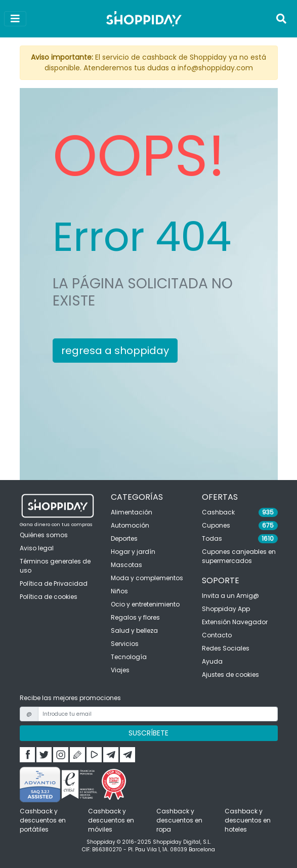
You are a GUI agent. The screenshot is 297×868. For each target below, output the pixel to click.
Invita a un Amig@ (230, 596)
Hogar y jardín (133, 552)
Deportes (124, 538)
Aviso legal (37, 548)
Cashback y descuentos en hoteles (248, 820)
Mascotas (126, 565)
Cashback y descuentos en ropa (179, 820)
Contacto (217, 635)
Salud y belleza (134, 631)
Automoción (130, 525)
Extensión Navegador (235, 622)
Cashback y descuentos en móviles (111, 820)
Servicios (125, 644)
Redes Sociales (226, 648)
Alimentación (132, 512)
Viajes (120, 670)
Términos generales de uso (55, 566)
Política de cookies (49, 597)
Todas (212, 538)
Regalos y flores (135, 617)
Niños (119, 591)
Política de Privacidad (54, 583)
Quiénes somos (44, 535)
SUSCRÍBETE (148, 733)
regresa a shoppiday (115, 351)
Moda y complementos (147, 578)
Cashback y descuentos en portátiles (43, 820)
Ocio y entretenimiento (145, 604)
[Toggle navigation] (281, 19)
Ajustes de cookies (230, 675)
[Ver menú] (15, 19)
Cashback (218, 512)
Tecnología (129, 657)
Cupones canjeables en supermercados (239, 556)
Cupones (216, 525)
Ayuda (212, 661)
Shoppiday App (226, 609)
